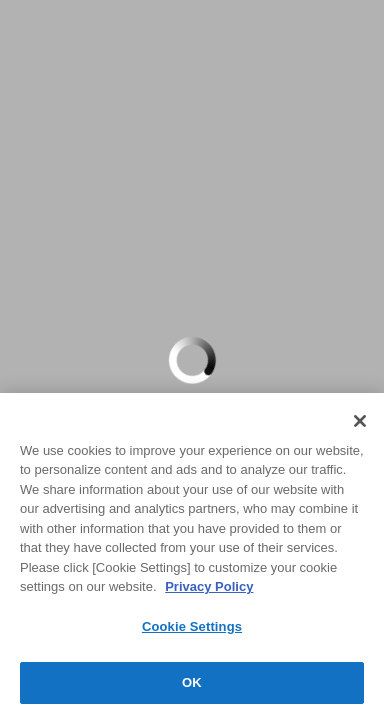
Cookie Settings (192, 626)
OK (192, 682)
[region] (192, 556)
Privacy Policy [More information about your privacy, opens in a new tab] (209, 586)
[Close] (360, 421)
